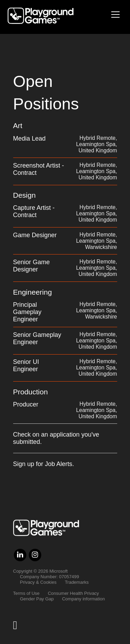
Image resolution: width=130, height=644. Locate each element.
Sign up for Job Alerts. (44, 464)
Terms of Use (27, 593)
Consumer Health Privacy (73, 593)
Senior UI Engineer (26, 365)
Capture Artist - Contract (34, 211)
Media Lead (29, 138)
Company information (84, 599)
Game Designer (35, 235)
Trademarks (77, 582)
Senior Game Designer (32, 266)
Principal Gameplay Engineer (27, 312)
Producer (26, 404)
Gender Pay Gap (37, 599)
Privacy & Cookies (38, 582)
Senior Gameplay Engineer (37, 338)
